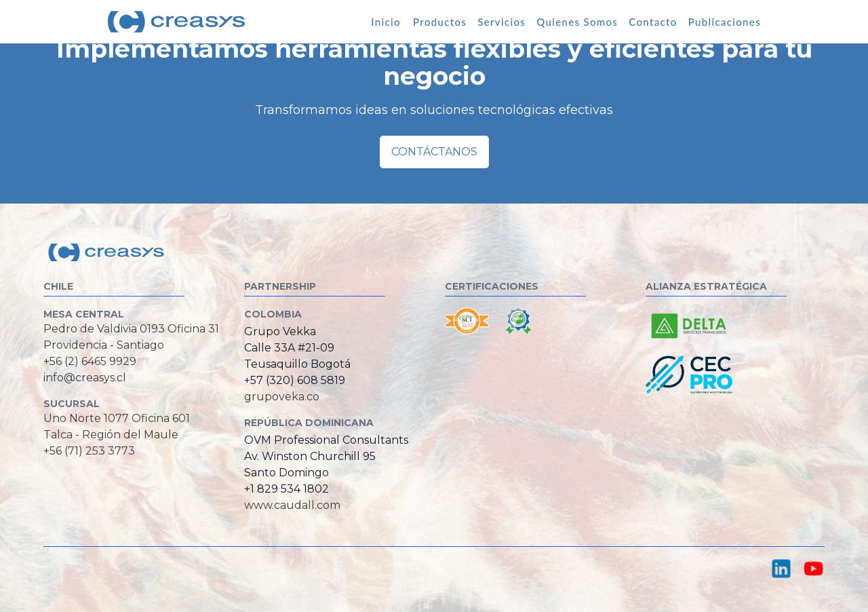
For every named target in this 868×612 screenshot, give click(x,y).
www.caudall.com (292, 505)
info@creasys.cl (85, 378)
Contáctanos (434, 152)
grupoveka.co (282, 397)
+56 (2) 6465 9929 (90, 361)
